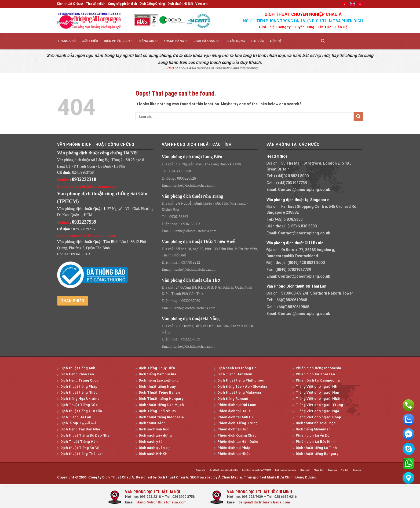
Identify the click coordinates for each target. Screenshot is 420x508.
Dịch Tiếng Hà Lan (76, 417)
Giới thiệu (90, 41)
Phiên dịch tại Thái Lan (315, 374)
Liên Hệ (341, 27)
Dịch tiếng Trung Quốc (80, 380)
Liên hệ (276, 41)
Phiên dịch (305, 471)
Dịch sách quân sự (154, 448)
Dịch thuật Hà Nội (180, 4)
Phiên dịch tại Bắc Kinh (315, 442)
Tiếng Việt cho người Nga (317, 411)
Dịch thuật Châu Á (70, 4)
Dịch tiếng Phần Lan (77, 374)
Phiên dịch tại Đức (233, 429)
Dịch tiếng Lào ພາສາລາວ (159, 380)
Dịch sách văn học (154, 429)
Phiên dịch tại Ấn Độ (313, 435)
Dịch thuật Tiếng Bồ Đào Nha (85, 435)
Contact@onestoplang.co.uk (304, 190)
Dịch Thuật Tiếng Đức (79, 405)
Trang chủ (66, 41)
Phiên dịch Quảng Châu (237, 435)
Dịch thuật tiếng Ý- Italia (81, 411)
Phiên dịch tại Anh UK (235, 417)
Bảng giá (149, 41)
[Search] (323, 41)
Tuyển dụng (235, 41)
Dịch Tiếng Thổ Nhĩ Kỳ (157, 411)
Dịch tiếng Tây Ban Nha (80, 429)
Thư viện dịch (96, 4)
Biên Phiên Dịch (119, 41)
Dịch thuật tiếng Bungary (317, 454)
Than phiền (73, 301)
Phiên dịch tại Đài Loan (237, 405)
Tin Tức (324, 27)
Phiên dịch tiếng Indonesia (318, 368)
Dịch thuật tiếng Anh (78, 368)
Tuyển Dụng (304, 27)
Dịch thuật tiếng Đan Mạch (161, 405)
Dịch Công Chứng (152, 4)
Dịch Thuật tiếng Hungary (161, 399)
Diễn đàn (355, 471)
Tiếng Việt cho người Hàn (317, 392)
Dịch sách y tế (151, 442)
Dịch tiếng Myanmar (313, 429)
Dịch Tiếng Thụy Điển (157, 368)
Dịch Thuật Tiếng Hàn (79, 442)
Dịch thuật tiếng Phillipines (241, 380)
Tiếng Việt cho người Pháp (318, 417)
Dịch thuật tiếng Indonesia (161, 417)
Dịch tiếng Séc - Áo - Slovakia (242, 387)
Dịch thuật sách (152, 423)
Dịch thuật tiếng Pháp (79, 387)
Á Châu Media (230, 478)
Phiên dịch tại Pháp (234, 448)
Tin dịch (340, 471)
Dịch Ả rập (70, 423)
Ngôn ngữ (287, 471)
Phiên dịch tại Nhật (234, 454)
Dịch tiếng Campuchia (158, 374)
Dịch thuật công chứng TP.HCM (220, 471)
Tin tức (257, 41)
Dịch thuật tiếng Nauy (157, 387)
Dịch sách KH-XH (153, 454)
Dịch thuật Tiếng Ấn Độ (80, 448)
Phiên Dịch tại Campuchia (318, 380)
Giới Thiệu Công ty (275, 27)
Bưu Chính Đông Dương (297, 478)
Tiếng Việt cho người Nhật (318, 399)
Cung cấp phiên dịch (122, 4)
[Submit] (358, 117)
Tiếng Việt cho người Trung (319, 405)
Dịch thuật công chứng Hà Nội (175, 471)
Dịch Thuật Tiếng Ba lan (159, 392)
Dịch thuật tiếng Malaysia (239, 392)
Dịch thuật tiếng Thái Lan (82, 454)
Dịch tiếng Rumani (233, 399)
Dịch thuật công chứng (261, 471)
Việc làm (201, 4)
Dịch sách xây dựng (155, 435)
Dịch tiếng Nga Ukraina (80, 399)
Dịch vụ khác (206, 41)
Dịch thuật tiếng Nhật (79, 392)
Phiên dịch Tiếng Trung (238, 423)
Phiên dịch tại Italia (234, 411)
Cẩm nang (323, 471)
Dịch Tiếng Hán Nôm (235, 374)
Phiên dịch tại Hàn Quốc (238, 442)
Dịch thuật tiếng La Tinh (316, 448)
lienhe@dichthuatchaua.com (194, 185)
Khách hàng (176, 41)
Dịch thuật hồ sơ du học (316, 423)
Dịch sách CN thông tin (237, 368)
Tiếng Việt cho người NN (317, 387)
